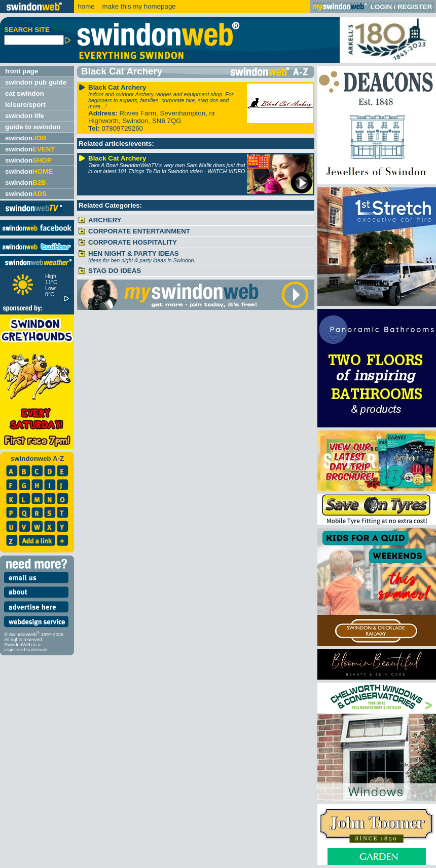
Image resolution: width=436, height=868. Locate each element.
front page (22, 71)
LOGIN (381, 7)
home (86, 6)
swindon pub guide (36, 82)
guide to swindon (33, 127)
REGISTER (415, 7)
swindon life (25, 116)
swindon (26, 138)
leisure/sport (25, 105)
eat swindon (25, 93)
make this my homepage (138, 6)
